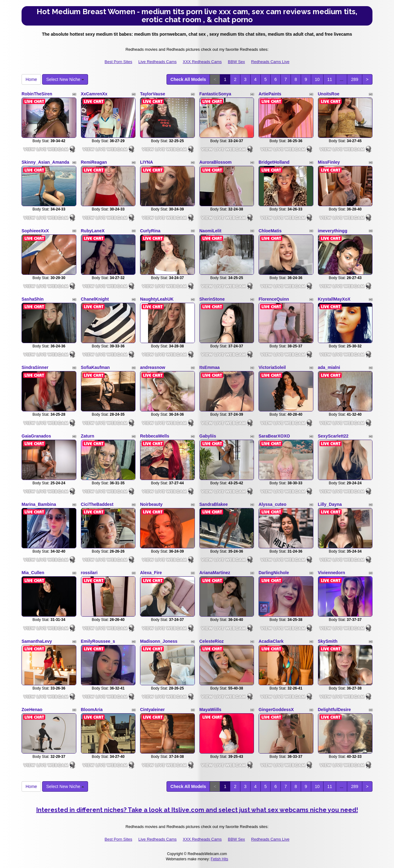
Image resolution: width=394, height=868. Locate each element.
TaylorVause (153, 94)
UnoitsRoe (329, 94)
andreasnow (153, 367)
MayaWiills (210, 710)
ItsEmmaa (210, 367)
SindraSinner (35, 367)
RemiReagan (94, 162)
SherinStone (212, 299)
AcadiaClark (271, 641)
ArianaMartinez (215, 573)
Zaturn (88, 436)
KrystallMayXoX (334, 299)
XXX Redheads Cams (202, 62)
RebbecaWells (155, 436)
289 (354, 79)
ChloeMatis (270, 231)
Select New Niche (65, 79)
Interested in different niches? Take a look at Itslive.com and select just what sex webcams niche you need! (197, 810)
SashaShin (33, 299)
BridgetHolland (274, 162)
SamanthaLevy (37, 641)
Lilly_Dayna (330, 504)
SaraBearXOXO (274, 436)
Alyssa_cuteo (272, 504)
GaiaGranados (36, 436)
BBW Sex (236, 62)
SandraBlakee (214, 504)
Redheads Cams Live (270, 62)
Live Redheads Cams (157, 62)
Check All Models (188, 79)
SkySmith (328, 641)
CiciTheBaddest (97, 504)
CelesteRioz (212, 641)
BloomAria (92, 710)
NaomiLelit (211, 231)
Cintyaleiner (152, 710)
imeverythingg (333, 231)
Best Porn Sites (119, 62)
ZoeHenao (32, 710)
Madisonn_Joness (159, 641)
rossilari (89, 573)
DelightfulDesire (334, 710)
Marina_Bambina (39, 504)
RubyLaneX (93, 231)
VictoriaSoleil (272, 367)
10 (317, 79)
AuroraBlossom (216, 162)
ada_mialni (329, 367)
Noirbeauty (151, 504)
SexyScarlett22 (333, 436)
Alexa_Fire (151, 573)
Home (31, 79)
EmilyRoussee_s (98, 641)
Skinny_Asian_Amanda (45, 162)
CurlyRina (150, 231)
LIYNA (147, 162)
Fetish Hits (220, 859)
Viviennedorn (332, 573)
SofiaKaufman (95, 367)
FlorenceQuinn (274, 299)
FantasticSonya (215, 94)
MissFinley (329, 162)
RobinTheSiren (37, 94)
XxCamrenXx (94, 94)
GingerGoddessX (276, 710)
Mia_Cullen (33, 573)
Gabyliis (208, 436)
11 (330, 79)
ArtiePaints (270, 94)
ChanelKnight (95, 299)
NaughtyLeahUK (157, 299)
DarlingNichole (274, 573)
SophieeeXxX (35, 231)
